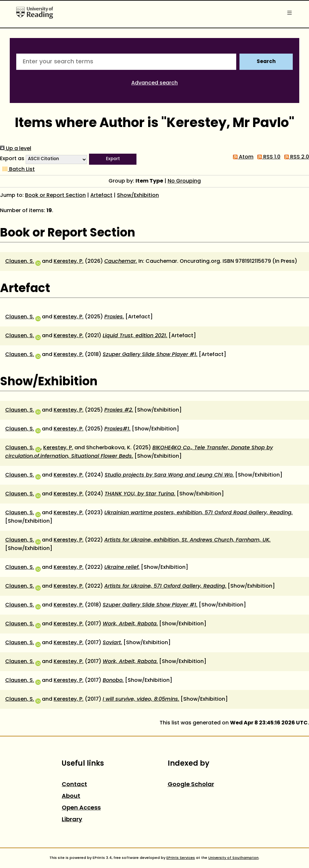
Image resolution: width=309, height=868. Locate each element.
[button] (113, 159)
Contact (74, 785)
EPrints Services (181, 858)
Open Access (81, 808)
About (71, 796)
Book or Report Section (55, 196)
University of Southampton (233, 858)
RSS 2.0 (295, 157)
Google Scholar (191, 785)
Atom (242, 157)
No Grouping (184, 181)
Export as (12, 159)
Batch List (17, 170)
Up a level (16, 149)
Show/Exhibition (138, 196)
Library (72, 820)
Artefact (101, 196)
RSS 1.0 (268, 157)
